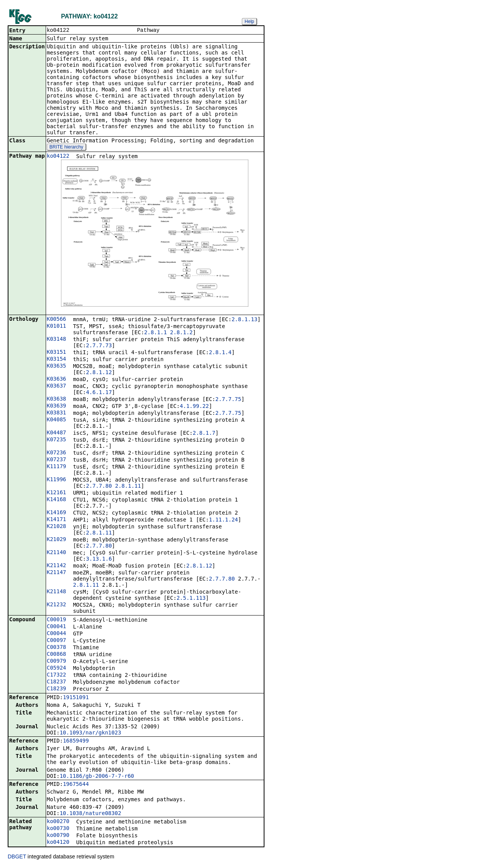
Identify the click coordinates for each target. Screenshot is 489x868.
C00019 (57, 620)
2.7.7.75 (228, 400)
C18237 (57, 682)
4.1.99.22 (194, 407)
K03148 (57, 340)
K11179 (57, 467)
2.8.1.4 (220, 353)
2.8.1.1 (156, 333)
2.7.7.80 (99, 487)
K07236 (57, 453)
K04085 (57, 420)
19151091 (76, 698)
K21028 (57, 527)
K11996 (57, 480)
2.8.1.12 (99, 373)
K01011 (57, 327)
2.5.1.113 (191, 599)
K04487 (57, 433)
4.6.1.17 (99, 393)
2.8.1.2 (181, 333)
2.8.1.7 (204, 434)
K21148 (57, 592)
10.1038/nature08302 (90, 814)
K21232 (57, 605)
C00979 (57, 662)
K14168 (57, 500)
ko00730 (58, 829)
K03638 (57, 399)
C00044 (57, 634)
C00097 (57, 641)
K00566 (57, 320)
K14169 (57, 513)
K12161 (57, 493)
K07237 (57, 460)
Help (249, 21)
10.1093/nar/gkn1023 (90, 733)
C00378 (57, 648)
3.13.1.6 (99, 559)
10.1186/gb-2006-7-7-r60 (97, 777)
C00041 (57, 627)
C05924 (57, 668)
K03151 (57, 353)
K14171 (57, 520)
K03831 (57, 413)
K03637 (57, 386)
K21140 (57, 553)
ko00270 (58, 822)
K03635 (57, 366)
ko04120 (58, 843)
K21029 (57, 540)
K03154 (57, 360)
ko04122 (58, 157)
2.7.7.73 (99, 346)
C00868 (57, 655)
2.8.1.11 (128, 487)
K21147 (57, 573)
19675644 (76, 785)
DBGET (17, 857)
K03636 (57, 380)
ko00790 (58, 836)
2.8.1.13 (244, 320)
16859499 (76, 741)
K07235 (57, 440)
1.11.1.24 (223, 520)
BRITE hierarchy (66, 148)
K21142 (57, 566)
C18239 (57, 689)
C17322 (57, 675)
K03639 (57, 406)
